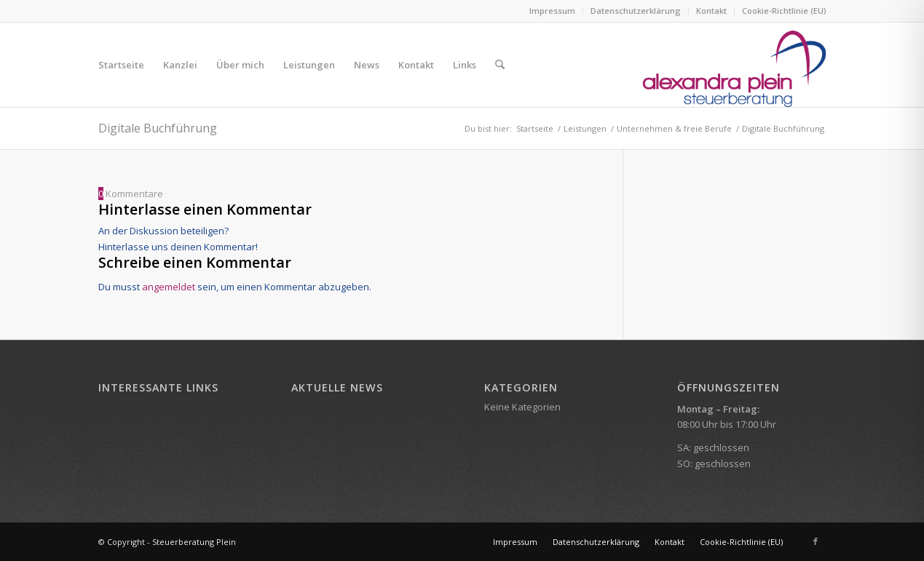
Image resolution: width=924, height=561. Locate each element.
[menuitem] (553, 11)
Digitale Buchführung (158, 128)
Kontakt (711, 11)
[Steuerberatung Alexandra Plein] (734, 65)
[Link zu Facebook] (816, 541)
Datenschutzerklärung (636, 11)
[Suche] (500, 65)
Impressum (552, 11)
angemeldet (169, 287)
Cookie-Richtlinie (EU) (784, 11)
